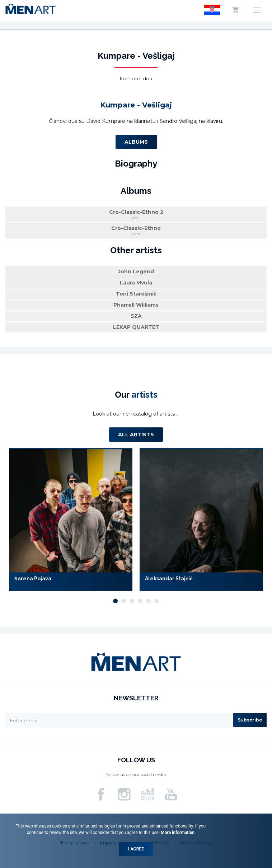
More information (177, 833)
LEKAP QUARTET (136, 327)
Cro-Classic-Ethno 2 (136, 215)
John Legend (136, 272)
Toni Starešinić (136, 294)
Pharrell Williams (136, 305)
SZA (136, 316)
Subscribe (250, 720)
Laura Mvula (136, 283)
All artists (136, 435)
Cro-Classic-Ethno (136, 231)
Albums (136, 142)
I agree (136, 849)
